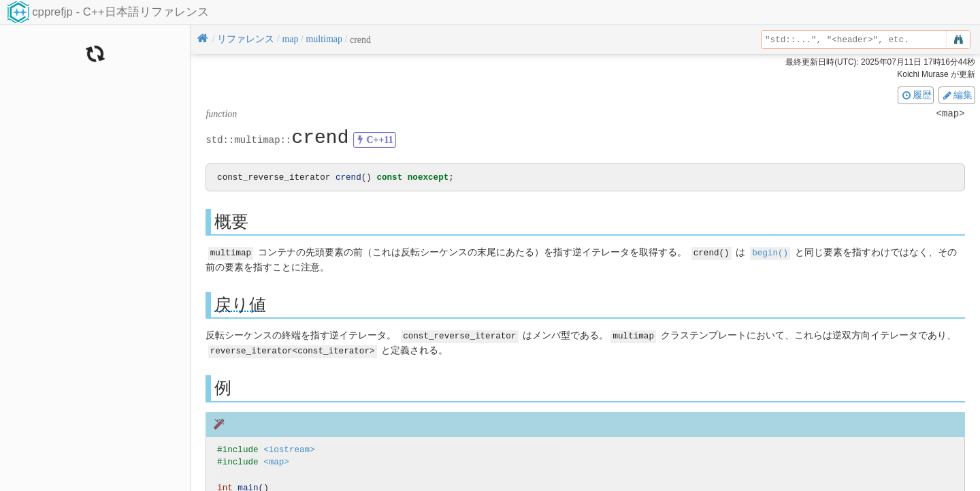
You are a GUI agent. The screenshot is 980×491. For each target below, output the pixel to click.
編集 (957, 95)
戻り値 (240, 305)
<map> (276, 461)
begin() (770, 253)
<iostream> (289, 448)
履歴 (916, 95)
